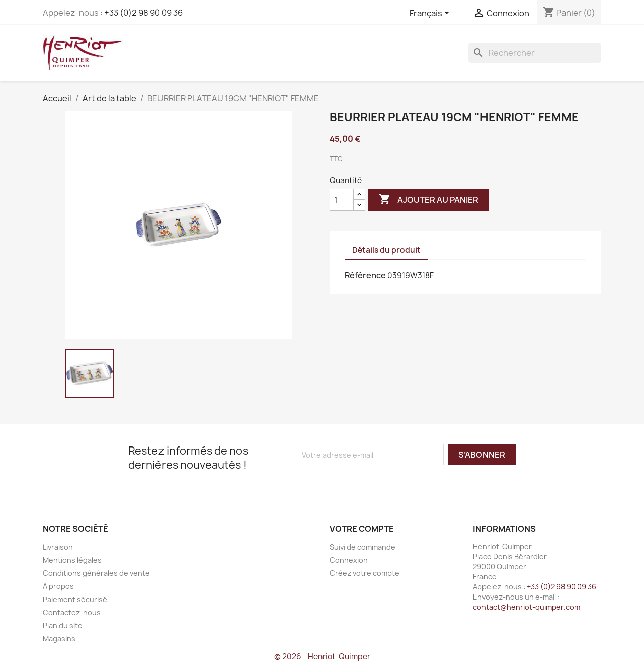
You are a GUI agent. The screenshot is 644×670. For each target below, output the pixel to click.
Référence (365, 275)
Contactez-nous (72, 612)
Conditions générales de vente (96, 573)
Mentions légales (72, 560)
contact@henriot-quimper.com (527, 607)
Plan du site (63, 625)
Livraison (58, 547)
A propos (58, 586)
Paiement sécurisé (75, 599)
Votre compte (362, 529)
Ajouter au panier (429, 200)
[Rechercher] (535, 53)
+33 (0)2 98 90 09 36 (143, 13)
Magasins (59, 639)
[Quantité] (342, 200)
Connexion (349, 560)
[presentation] (380, 485)
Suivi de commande (363, 547)
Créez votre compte (365, 573)
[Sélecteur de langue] (431, 14)
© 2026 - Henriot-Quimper (322, 657)
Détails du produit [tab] (386, 250)
